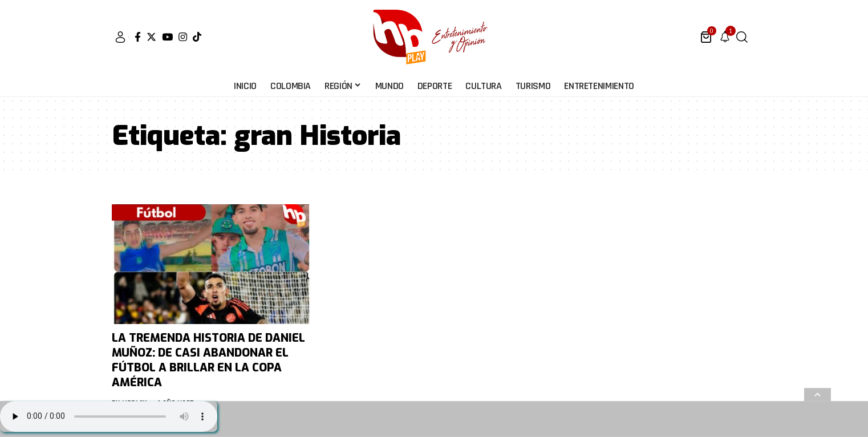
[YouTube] (167, 37)
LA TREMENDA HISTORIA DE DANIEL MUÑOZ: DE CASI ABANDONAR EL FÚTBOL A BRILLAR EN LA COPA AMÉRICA (208, 360)
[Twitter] (151, 37)
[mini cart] (707, 37)
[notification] (725, 37)
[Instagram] (183, 37)
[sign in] (120, 37)
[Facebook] (138, 37)
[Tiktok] (197, 37)
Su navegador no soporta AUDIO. (109, 416)
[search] (742, 37)
